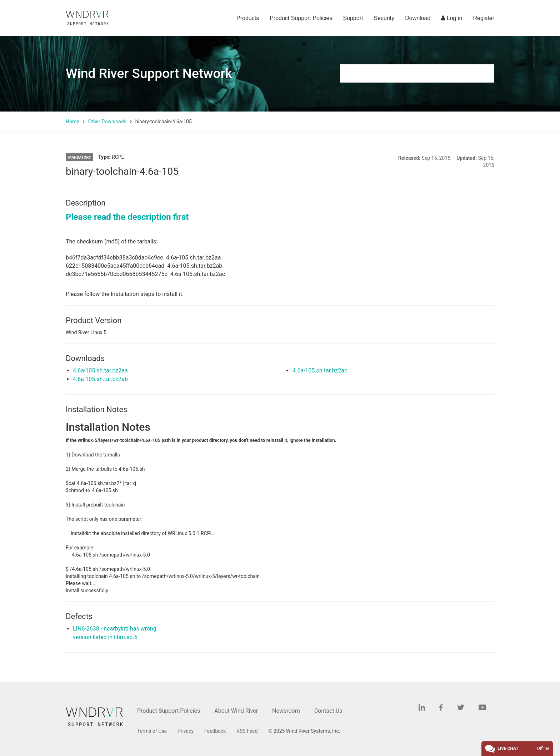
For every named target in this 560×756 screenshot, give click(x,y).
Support (353, 18)
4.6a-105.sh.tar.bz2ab (100, 379)
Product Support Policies (301, 18)
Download (418, 18)
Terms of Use (152, 731)
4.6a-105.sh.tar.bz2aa (100, 370)
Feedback (215, 731)
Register (484, 18)
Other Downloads (107, 122)
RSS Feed (247, 731)
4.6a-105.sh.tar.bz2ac (320, 370)
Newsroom (286, 711)
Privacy (186, 731)
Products (248, 18)
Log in (452, 18)
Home (72, 122)
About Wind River (236, 711)
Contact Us (328, 711)
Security (384, 18)
